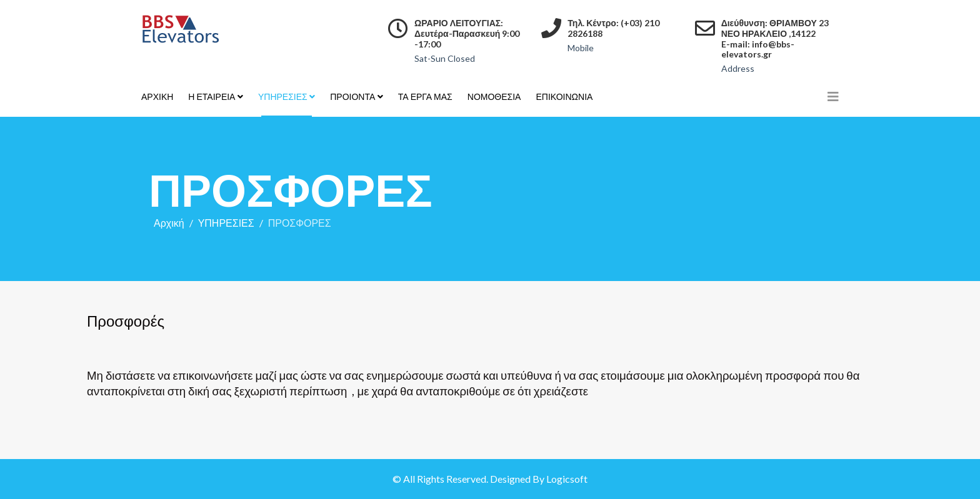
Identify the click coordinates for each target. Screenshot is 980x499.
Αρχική (169, 223)
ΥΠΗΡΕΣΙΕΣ (283, 96)
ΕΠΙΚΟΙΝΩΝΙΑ (564, 96)
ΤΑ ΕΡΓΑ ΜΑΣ (425, 96)
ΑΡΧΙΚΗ (157, 96)
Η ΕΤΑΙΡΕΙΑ (212, 96)
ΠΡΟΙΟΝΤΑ (352, 96)
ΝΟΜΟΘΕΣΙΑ (494, 96)
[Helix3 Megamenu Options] (833, 96)
